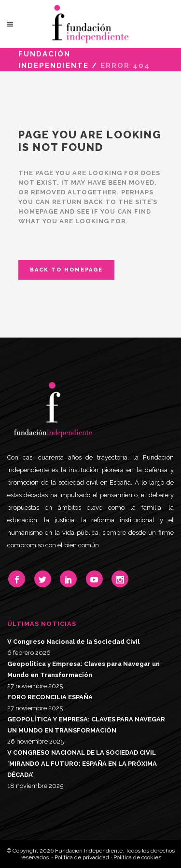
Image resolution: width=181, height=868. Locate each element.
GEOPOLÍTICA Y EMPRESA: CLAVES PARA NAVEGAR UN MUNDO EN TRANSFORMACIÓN (86, 725)
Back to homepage (66, 270)
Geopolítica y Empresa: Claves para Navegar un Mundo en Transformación (84, 669)
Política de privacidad (82, 857)
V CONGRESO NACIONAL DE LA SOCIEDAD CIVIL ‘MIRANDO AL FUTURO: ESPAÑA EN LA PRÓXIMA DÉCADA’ (82, 764)
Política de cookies (137, 857)
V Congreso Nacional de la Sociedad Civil (73, 642)
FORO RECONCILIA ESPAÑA (50, 697)
